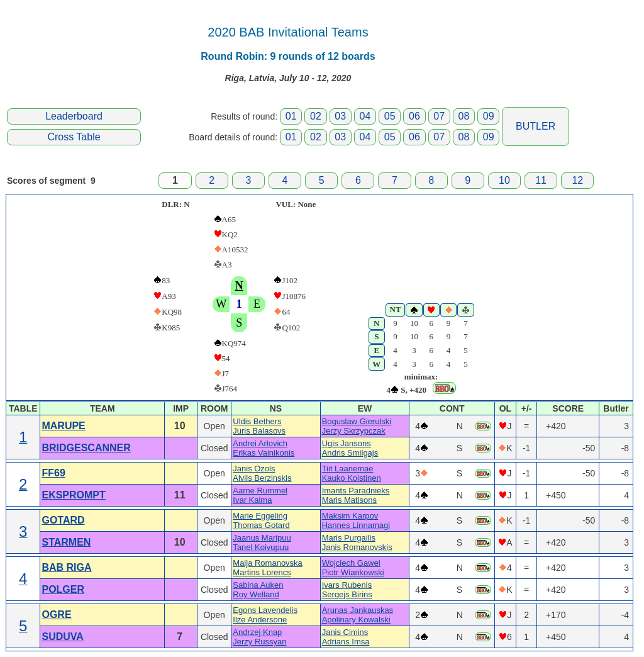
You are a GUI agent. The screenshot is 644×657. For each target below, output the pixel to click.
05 (390, 116)
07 (439, 116)
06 (414, 116)
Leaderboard (74, 116)
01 (291, 116)
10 (504, 180)
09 (489, 116)
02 (316, 116)
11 (541, 180)
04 (365, 116)
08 (464, 116)
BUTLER (536, 126)
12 (577, 180)
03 (340, 116)
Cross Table (74, 137)
